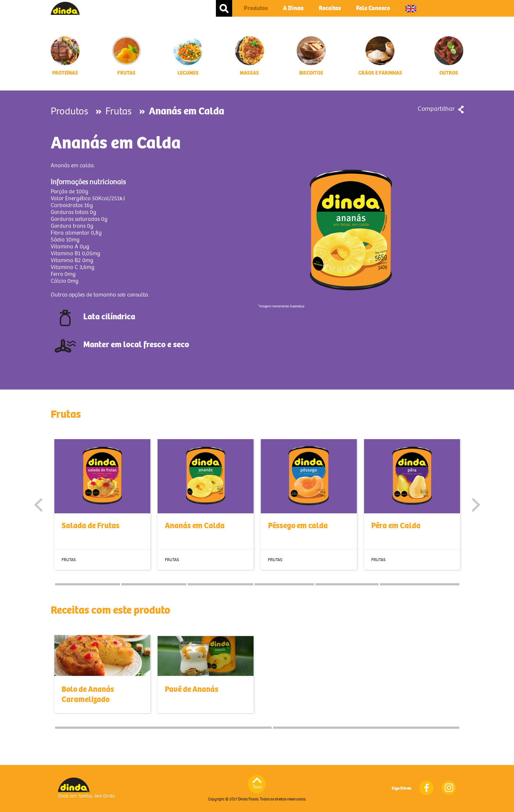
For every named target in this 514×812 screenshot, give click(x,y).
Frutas (118, 111)
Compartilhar (436, 109)
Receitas (330, 8)
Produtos (256, 8)
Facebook (426, 788)
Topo (257, 787)
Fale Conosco (373, 8)
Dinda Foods (65, 8)
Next (476, 505)
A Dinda (293, 8)
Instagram (449, 788)
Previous (38, 505)
